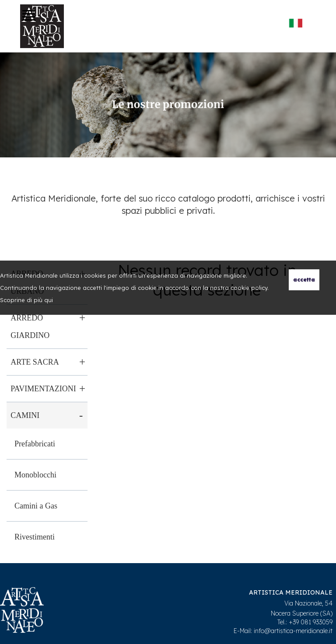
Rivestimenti (35, 537)
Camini (25, 415)
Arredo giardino (30, 327)
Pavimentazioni (43, 389)
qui (49, 300)
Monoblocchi (35, 475)
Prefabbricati (35, 444)
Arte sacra (35, 362)
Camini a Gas (36, 506)
